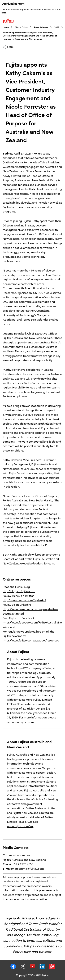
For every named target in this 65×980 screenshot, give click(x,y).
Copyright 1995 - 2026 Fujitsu (32, 975)
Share (10, 47)
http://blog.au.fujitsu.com (19, 591)
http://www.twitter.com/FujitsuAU (24, 600)
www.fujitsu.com (23, 722)
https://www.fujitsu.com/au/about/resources (31, 641)
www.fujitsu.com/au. (20, 826)
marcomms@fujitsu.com (28, 869)
